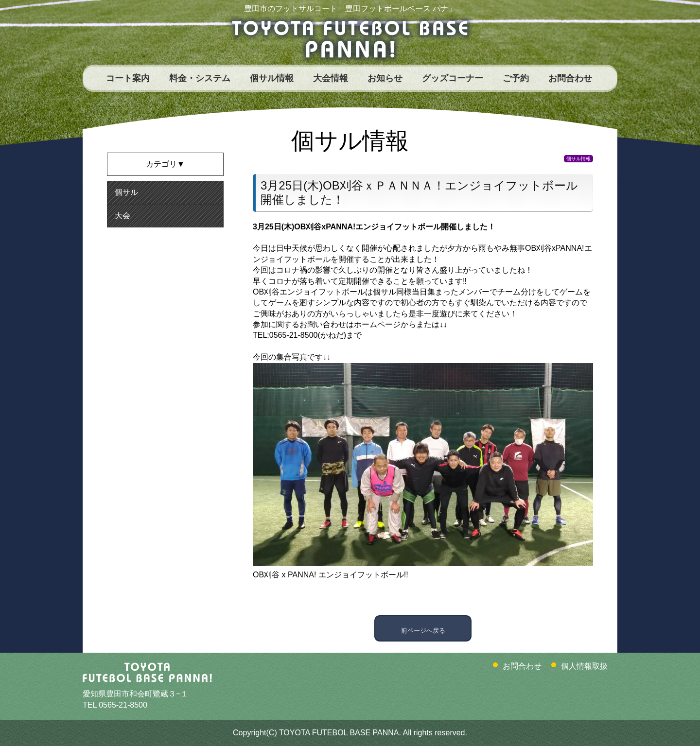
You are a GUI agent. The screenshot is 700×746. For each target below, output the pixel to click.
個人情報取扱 (584, 666)
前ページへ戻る (423, 628)
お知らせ (385, 78)
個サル (126, 192)
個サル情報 (272, 78)
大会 (122, 216)
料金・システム (200, 78)
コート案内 (128, 78)
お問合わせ (570, 78)
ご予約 (516, 78)
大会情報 (331, 78)
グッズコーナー (453, 78)
